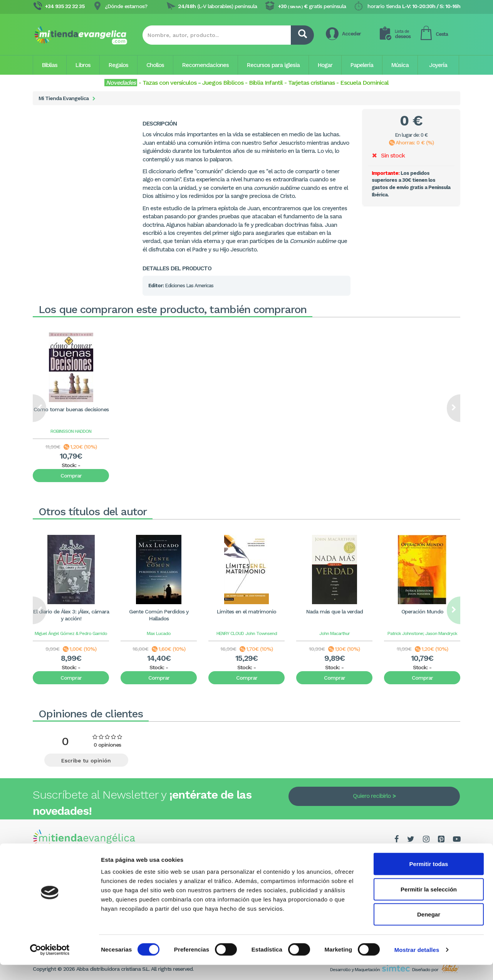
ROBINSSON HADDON (71, 431)
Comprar (71, 476)
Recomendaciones (205, 65)
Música (400, 65)
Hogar (325, 65)
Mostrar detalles (417, 965)
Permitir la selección (429, 904)
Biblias (50, 65)
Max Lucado (159, 633)
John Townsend (261, 633)
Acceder (351, 34)
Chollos (155, 65)
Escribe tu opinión (86, 761)
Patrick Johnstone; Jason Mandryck (422, 633)
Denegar (429, 929)
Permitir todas (429, 879)
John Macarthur (335, 633)
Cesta (442, 34)
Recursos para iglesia (273, 65)
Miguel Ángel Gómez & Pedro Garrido (71, 633)
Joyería (438, 65)
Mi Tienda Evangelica (64, 98)
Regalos (118, 65)
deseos (403, 34)
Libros (83, 65)
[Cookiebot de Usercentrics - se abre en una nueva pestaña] (50, 965)
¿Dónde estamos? (126, 6)
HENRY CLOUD (230, 633)
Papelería (362, 65)
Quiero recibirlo (372, 796)
